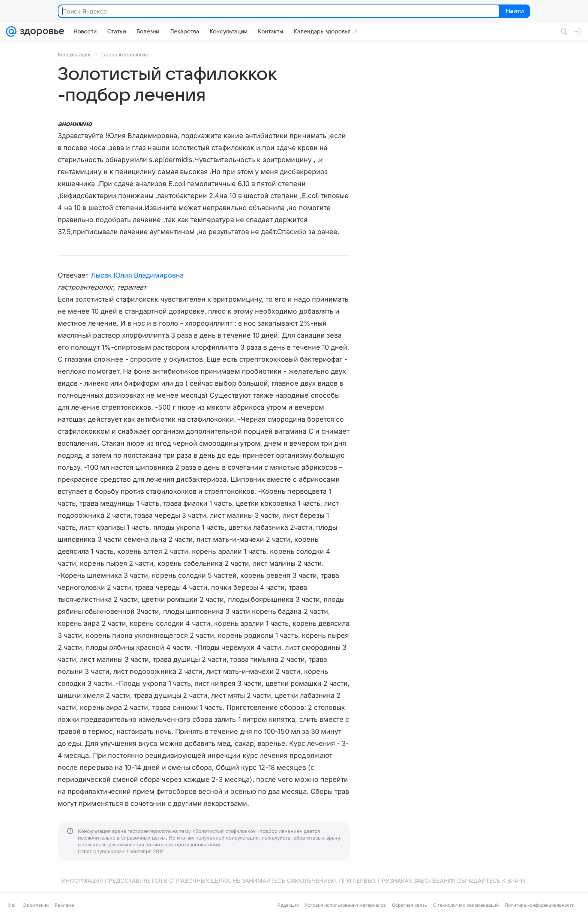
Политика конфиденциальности (540, 905)
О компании (36, 905)
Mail (12, 905)
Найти (514, 12)
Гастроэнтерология (124, 54)
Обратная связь (409, 905)
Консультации (74, 54)
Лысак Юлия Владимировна (137, 275)
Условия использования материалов (345, 905)
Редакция (288, 905)
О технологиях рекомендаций (466, 905)
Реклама (64, 905)
